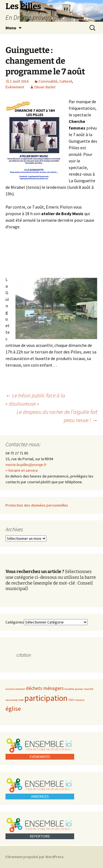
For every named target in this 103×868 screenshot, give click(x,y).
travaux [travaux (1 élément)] (80, 700)
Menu (11, 28)
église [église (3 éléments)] (13, 709)
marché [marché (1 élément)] (89, 689)
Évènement (15, 87)
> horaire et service (22, 470)
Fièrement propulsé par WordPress (35, 857)
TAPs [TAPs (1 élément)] (71, 700)
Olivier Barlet (45, 87)
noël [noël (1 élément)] (21, 700)
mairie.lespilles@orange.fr (26, 465)
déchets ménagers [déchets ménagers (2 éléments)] (45, 688)
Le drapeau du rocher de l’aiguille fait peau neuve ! (57, 416)
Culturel (66, 81)
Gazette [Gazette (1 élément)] (69, 689)
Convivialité (48, 81)
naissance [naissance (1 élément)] (12, 700)
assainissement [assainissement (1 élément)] (15, 689)
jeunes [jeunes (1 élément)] (79, 689)
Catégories (15, 622)
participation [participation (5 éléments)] (46, 698)
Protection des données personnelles (37, 505)
